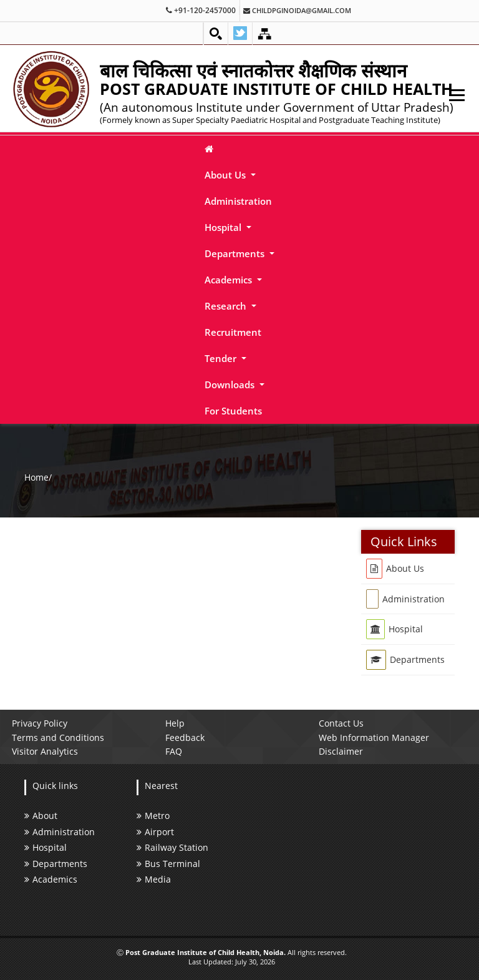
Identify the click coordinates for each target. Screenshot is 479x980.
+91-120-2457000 (201, 11)
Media (154, 879)
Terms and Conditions (58, 737)
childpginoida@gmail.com (297, 11)
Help (175, 723)
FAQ (174, 751)
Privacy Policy (40, 723)
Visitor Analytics (45, 751)
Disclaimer (341, 751)
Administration (238, 201)
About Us (226, 175)
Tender (222, 358)
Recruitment (233, 332)
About (41, 816)
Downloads (231, 385)
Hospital (224, 227)
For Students (233, 411)
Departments (236, 253)
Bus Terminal (168, 864)
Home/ (38, 477)
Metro (153, 816)
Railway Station (172, 847)
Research (227, 306)
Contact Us (341, 723)
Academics (230, 280)
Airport (155, 832)
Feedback (185, 737)
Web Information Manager (374, 737)
